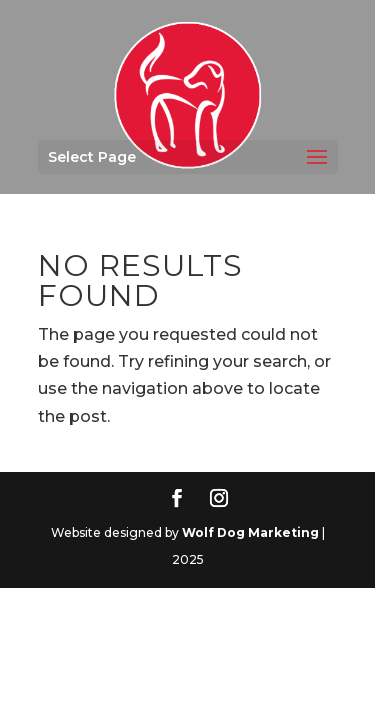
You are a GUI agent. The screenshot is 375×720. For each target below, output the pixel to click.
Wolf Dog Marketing (250, 532)
